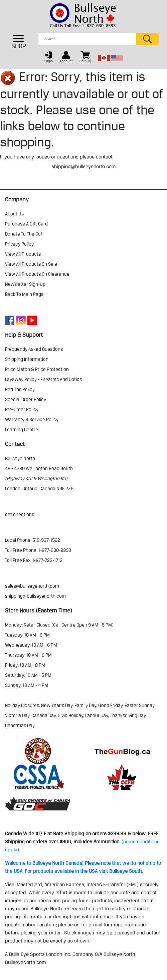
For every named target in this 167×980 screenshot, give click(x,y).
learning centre (22, 430)
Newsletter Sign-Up (25, 284)
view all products (23, 254)
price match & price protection (37, 369)
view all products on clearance (37, 274)
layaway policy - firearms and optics (43, 379)
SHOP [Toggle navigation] (19, 42)
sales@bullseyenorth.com (32, 586)
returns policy (20, 389)
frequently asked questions (34, 349)
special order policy (26, 399)
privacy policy (19, 244)
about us (14, 214)
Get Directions (20, 514)
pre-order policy (22, 409)
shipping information (27, 359)
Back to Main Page (24, 294)
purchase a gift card (26, 224)
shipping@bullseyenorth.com (84, 167)
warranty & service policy (32, 419)
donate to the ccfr (25, 234)
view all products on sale (31, 264)
